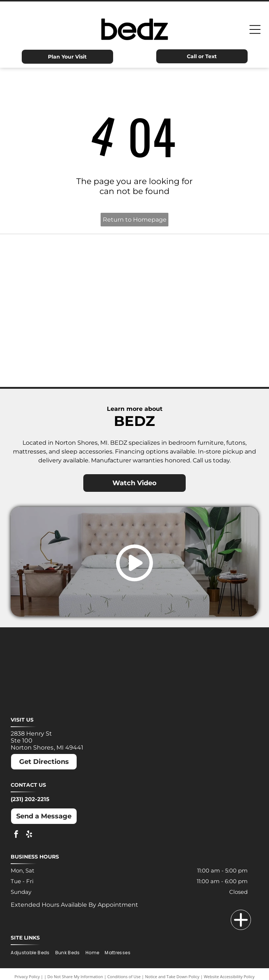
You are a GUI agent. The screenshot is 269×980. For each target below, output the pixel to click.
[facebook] (16, 835)
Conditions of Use (124, 977)
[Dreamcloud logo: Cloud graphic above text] (196, 255)
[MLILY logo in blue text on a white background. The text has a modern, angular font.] (73, 292)
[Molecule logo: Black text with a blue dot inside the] (196, 292)
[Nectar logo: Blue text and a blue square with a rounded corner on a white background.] (73, 329)
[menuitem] (33, 953)
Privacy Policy (27, 977)
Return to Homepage (135, 220)
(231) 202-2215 (30, 799)
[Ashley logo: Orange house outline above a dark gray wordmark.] (73, 255)
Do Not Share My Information (75, 977)
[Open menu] (255, 29)
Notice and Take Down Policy (172, 977)
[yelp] (29, 835)
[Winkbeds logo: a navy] (73, 366)
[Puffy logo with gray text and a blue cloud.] (196, 329)
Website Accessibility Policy (229, 977)
